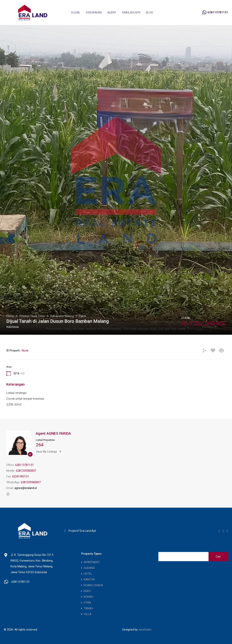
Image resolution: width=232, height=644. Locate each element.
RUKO (87, 591)
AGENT (112, 13)
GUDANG (89, 568)
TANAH (88, 608)
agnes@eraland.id (26, 488)
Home (10, 316)
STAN (87, 603)
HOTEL (88, 574)
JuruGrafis (145, 630)
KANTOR (89, 579)
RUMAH (88, 597)
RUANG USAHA (93, 585)
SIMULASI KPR (131, 13)
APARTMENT (92, 562)
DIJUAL (76, 13)
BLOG (150, 13)
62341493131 (21, 476)
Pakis (82, 316)
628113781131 (218, 12)
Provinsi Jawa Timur (32, 316)
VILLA (88, 614)
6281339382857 (26, 471)
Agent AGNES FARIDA (53, 433)
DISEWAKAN (94, 13)
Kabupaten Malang (62, 316)
